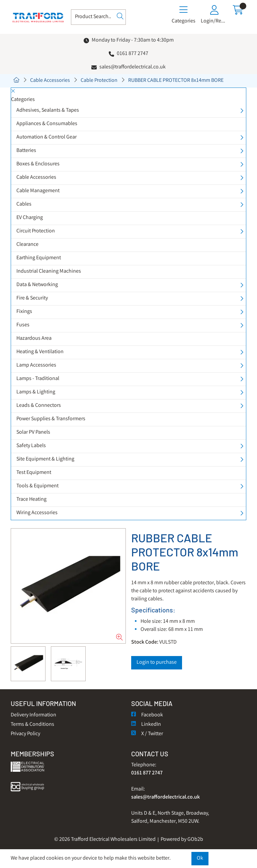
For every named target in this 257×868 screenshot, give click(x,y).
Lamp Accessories (36, 365)
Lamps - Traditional (38, 379)
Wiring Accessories (37, 513)
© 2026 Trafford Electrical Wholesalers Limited (105, 840)
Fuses (23, 325)
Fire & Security (32, 298)
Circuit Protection (36, 231)
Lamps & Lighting (36, 392)
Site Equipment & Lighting (45, 459)
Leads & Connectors (39, 406)
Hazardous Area (34, 339)
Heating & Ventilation (40, 352)
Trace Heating (31, 500)
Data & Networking (37, 285)
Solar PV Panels (33, 432)
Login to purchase (157, 663)
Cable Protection (99, 81)
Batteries (26, 151)
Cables (24, 204)
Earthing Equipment (39, 258)
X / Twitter (147, 734)
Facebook (147, 715)
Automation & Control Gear (47, 137)
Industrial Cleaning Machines (49, 272)
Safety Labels (31, 446)
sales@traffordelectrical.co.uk (133, 67)
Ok (200, 858)
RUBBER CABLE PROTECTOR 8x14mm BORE (176, 81)
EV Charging (30, 218)
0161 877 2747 (133, 54)
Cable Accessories (50, 81)
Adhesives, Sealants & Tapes (48, 111)
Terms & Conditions (32, 725)
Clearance (27, 245)
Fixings (24, 312)
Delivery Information (33, 715)
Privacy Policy (25, 734)
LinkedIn (146, 725)
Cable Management (38, 191)
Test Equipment (34, 473)
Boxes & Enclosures (38, 164)
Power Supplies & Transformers (51, 419)
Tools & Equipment (37, 486)
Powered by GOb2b (182, 840)
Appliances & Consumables (47, 124)
